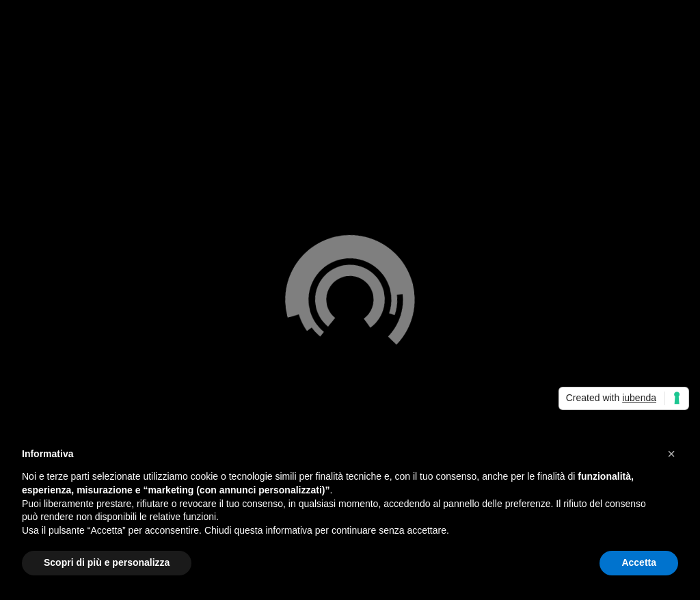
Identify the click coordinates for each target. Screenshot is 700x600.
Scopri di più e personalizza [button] (107, 562)
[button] (671, 454)
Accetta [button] (639, 562)
